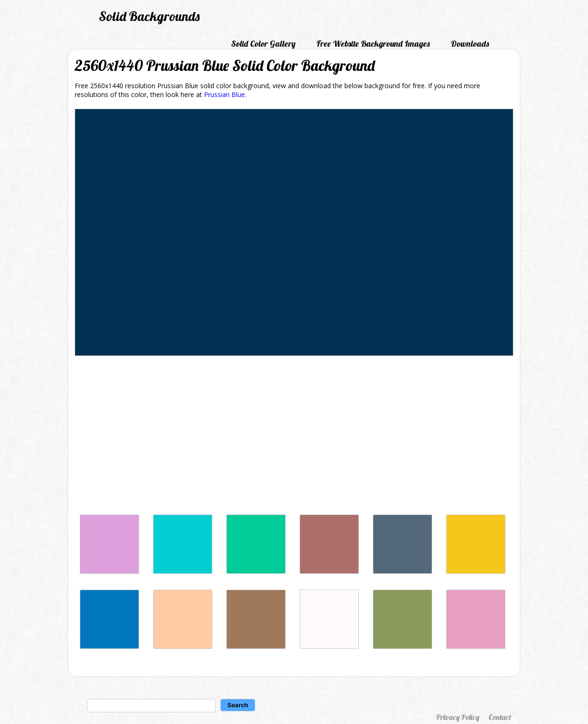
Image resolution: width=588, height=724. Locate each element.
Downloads (470, 44)
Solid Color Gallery (263, 44)
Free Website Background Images (373, 44)
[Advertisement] (294, 438)
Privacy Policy (458, 717)
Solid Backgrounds (149, 16)
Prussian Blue (224, 94)
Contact (500, 717)
